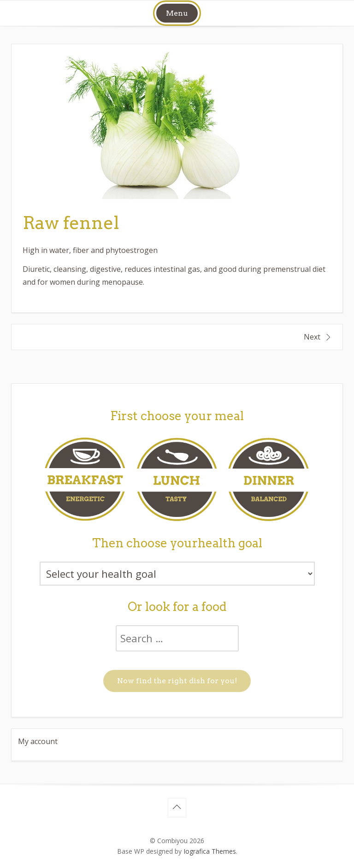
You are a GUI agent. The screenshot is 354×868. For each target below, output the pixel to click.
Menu (177, 13)
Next (312, 337)
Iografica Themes (210, 851)
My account (38, 741)
